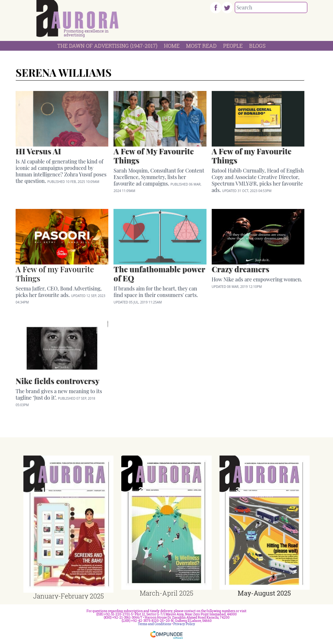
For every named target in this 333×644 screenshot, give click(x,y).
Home (172, 46)
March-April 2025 (166, 593)
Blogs (257, 46)
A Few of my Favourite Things (55, 274)
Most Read (201, 46)
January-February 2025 (68, 596)
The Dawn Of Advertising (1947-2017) (107, 46)
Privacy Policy (184, 624)
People (233, 46)
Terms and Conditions (154, 624)
